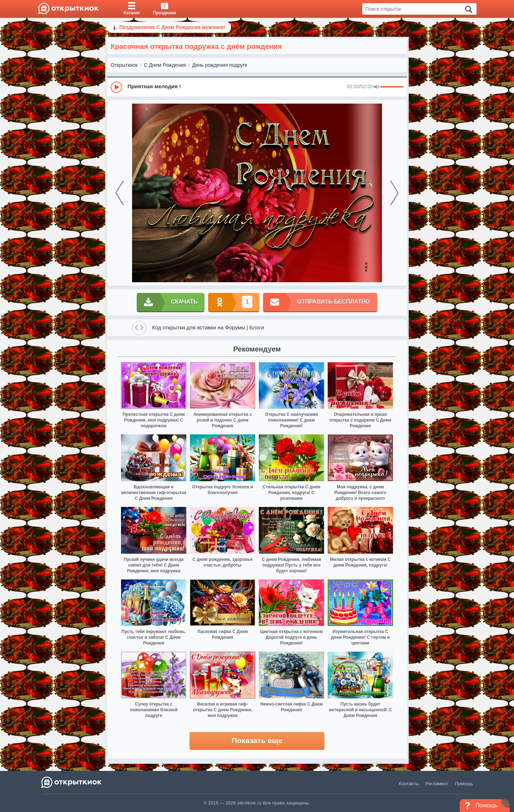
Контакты (409, 784)
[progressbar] (392, 87)
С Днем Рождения (165, 65)
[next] (394, 193)
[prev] (120, 193)
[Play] (116, 87)
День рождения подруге (220, 65)
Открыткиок (124, 65)
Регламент (437, 784)
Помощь (464, 784)
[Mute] (377, 87)
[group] (257, 87)
